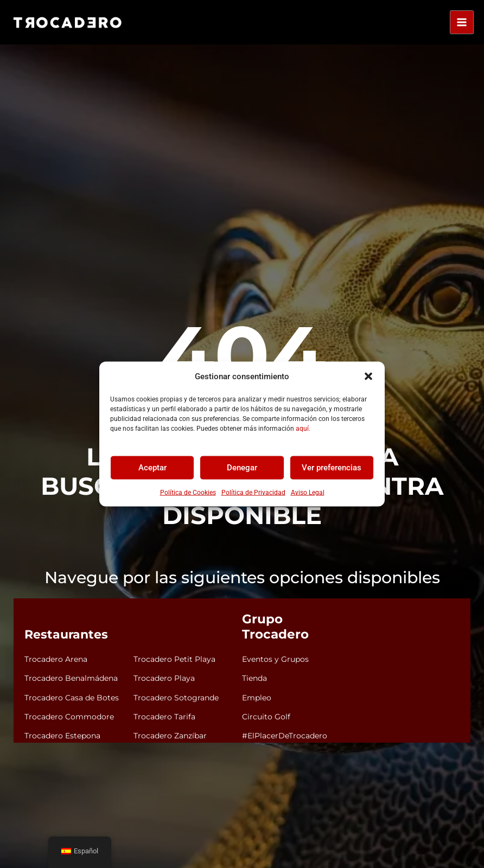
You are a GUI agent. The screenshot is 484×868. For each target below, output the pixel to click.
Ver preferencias (332, 468)
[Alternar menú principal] (462, 22)
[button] (368, 376)
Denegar (242, 468)
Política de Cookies (188, 492)
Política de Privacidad (253, 492)
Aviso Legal (308, 492)
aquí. (303, 428)
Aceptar (152, 468)
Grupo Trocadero (294, 630)
